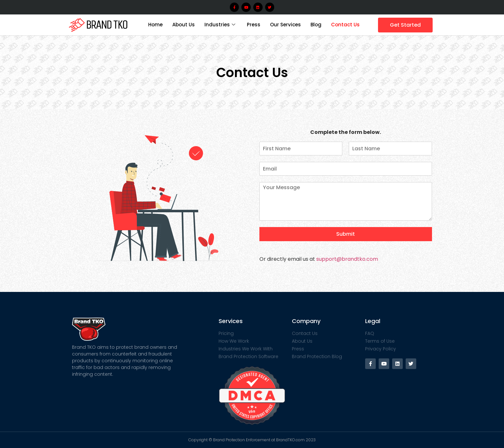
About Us (184, 25)
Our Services (285, 25)
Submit (346, 234)
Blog (316, 25)
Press (254, 25)
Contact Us (345, 25)
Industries (220, 25)
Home (155, 25)
